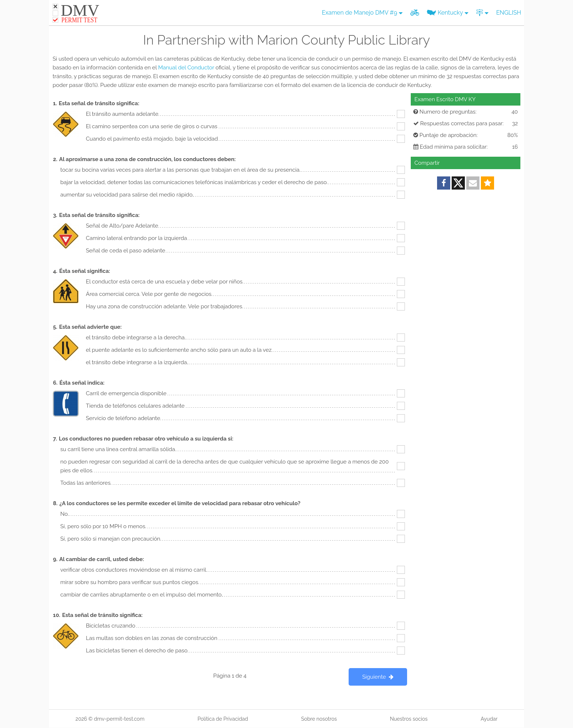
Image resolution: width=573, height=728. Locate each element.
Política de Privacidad (223, 719)
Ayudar (489, 719)
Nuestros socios (409, 719)
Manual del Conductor (186, 68)
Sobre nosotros (319, 719)
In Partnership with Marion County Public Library (286, 40)
